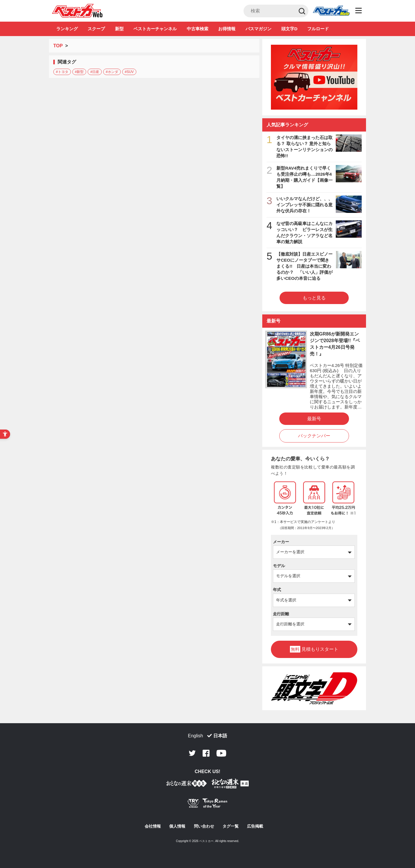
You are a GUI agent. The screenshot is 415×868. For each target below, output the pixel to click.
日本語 (220, 736)
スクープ (96, 29)
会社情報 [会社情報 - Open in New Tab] (153, 826)
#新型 (79, 72)
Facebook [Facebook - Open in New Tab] (206, 753)
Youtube (221, 753)
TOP (58, 46)
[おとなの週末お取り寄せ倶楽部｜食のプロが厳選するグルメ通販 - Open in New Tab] (186, 784)
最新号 (314, 419)
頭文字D (289, 29)
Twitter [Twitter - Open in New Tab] (192, 753)
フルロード (318, 29)
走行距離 (281, 614)
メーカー (281, 542)
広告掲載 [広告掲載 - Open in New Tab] (255, 826)
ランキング (67, 29)
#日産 (95, 72)
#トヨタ (62, 72)
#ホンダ (112, 72)
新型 (119, 29)
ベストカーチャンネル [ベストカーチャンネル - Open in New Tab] (155, 29)
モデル (279, 566)
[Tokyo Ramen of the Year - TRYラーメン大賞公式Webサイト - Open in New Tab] (207, 804)
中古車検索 (198, 29)
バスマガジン (259, 29)
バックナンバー (314, 436)
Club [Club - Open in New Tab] (331, 11)
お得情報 (227, 29)
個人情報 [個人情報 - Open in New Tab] (177, 826)
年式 (277, 590)
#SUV (129, 72)
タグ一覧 (231, 826)
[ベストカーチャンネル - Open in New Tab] (314, 77)
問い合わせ (204, 826)
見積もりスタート (314, 649)
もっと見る (314, 298)
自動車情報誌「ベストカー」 (77, 11)
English (195, 736)
